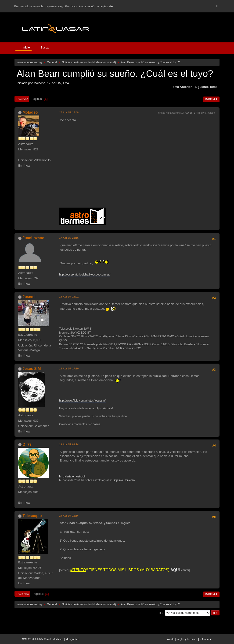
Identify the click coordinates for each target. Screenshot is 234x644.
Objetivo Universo (124, 480)
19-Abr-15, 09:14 (69, 444)
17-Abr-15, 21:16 (69, 238)
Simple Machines (54, 639)
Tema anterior (182, 87)
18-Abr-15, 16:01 (69, 297)
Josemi (29, 297)
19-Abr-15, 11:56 (69, 516)
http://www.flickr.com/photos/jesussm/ (82, 401)
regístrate (106, 6)
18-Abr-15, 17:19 (69, 369)
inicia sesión (88, 6)
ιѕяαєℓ (111, 62)
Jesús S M (32, 369)
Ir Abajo (22, 99)
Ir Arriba (22, 594)
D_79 (27, 445)
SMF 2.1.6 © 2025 (32, 639)
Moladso (30, 112)
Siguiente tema (206, 87)
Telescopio (32, 516)
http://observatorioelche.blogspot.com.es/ (85, 275)
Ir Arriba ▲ (206, 639)
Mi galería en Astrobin (73, 476)
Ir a (161, 613)
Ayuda (171, 639)
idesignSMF (72, 639)
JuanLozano (34, 238)
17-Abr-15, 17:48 (69, 112)
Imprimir (211, 99)
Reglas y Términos (187, 639)
